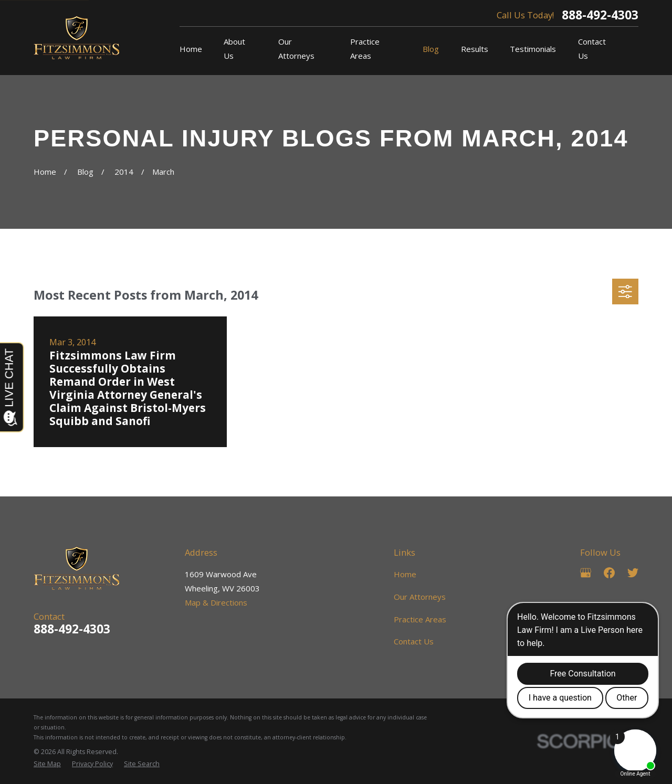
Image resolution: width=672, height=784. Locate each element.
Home (405, 574)
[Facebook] (609, 573)
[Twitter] (633, 573)
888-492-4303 (600, 15)
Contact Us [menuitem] (592, 49)
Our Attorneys (420, 597)
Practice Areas (420, 619)
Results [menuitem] (475, 49)
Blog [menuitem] (431, 49)
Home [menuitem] (191, 49)
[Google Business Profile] (586, 573)
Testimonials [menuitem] (533, 49)
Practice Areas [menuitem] (365, 49)
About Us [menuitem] (234, 49)
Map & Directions (216, 602)
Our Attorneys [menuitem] (296, 49)
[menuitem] (47, 764)
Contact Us (414, 641)
